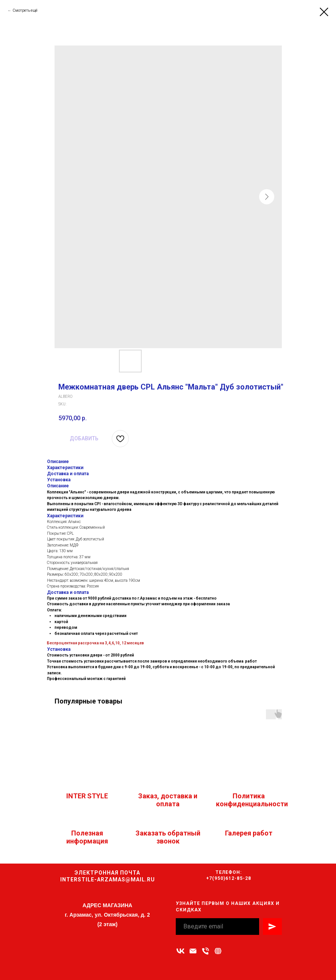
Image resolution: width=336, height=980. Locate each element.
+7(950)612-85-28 (229, 878)
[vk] (181, 951)
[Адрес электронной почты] (193, 951)
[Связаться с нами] (218, 951)
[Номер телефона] (206, 951)
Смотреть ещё (25, 10)
